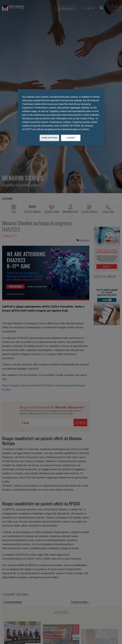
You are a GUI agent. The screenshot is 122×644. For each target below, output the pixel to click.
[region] (61, 117)
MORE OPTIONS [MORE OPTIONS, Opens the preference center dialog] (49, 138)
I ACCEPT (71, 138)
